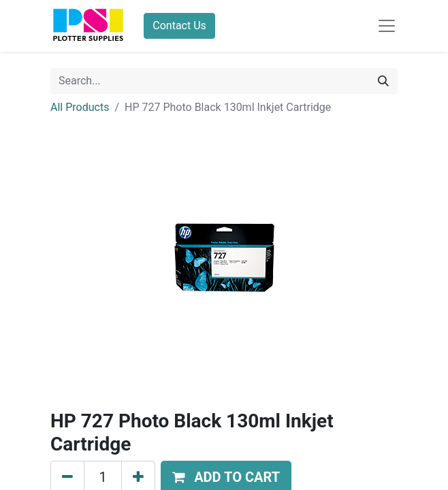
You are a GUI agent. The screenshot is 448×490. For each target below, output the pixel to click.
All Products (80, 107)
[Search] (383, 81)
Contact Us (179, 26)
